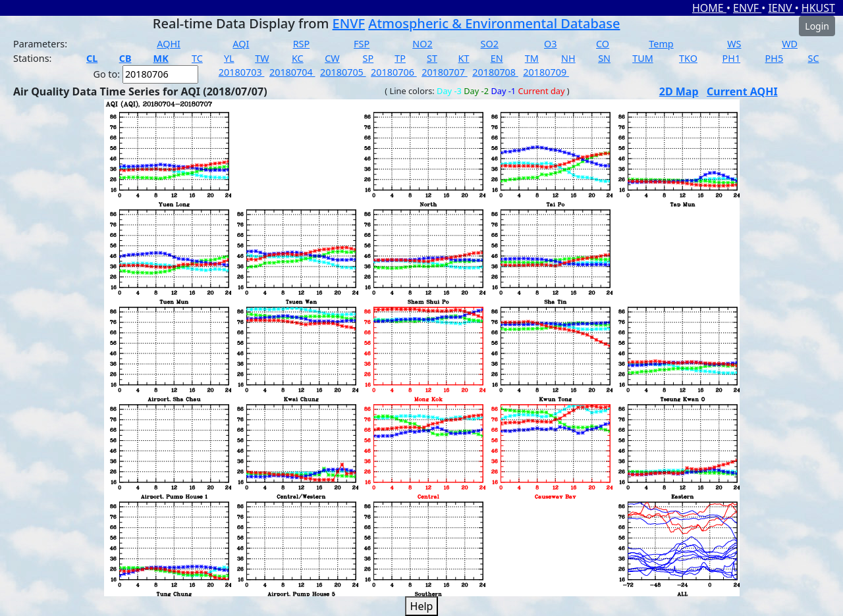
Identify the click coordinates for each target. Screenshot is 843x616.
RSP (302, 44)
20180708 (495, 72)
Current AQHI (742, 91)
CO (603, 44)
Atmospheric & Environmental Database (494, 23)
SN (604, 58)
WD (790, 44)
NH (568, 58)
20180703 (242, 72)
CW (332, 58)
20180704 (292, 72)
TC (197, 58)
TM (532, 58)
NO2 (422, 44)
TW (262, 58)
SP (368, 58)
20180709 (546, 72)
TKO (688, 58)
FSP (362, 44)
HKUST (818, 8)
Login (817, 26)
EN (497, 58)
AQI (241, 44)
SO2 (490, 44)
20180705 (343, 72)
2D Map (679, 91)
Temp (661, 44)
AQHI (169, 44)
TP (400, 58)
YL (229, 58)
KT (464, 58)
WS (734, 44)
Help (422, 606)
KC (298, 58)
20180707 (445, 72)
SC (814, 58)
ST (432, 58)
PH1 (732, 58)
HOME (709, 8)
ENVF (747, 8)
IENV (781, 8)
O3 (550, 44)
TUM (643, 58)
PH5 (775, 58)
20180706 (394, 72)
